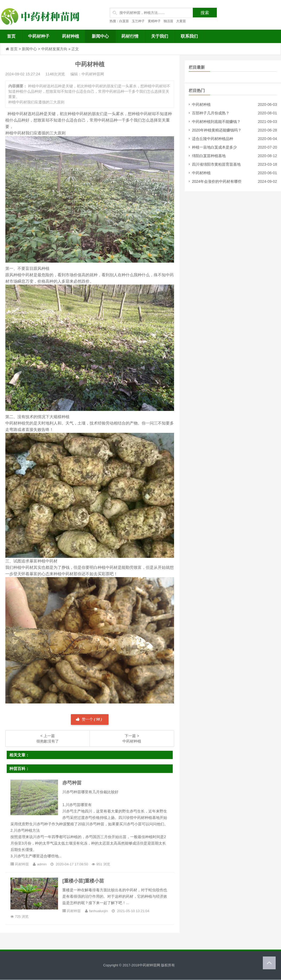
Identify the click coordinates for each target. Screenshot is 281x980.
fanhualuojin (99, 911)
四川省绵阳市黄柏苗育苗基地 (216, 164)
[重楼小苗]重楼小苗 (83, 881)
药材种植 (71, 36)
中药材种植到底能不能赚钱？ (216, 122)
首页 (11, 36)
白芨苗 (124, 21)
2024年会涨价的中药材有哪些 (217, 181)
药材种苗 (22, 864)
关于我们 (160, 36)
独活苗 (168, 21)
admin (42, 864)
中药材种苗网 (150, 965)
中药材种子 (39, 36)
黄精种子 (154, 21)
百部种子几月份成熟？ (211, 113)
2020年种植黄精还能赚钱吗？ (217, 130)
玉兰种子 (138, 21)
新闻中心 (100, 36)
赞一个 (89, 719)
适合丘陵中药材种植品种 (213, 139)
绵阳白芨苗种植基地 (209, 156)
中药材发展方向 (54, 49)
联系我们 (189, 36)
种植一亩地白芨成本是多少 (214, 147)
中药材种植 (201, 104)
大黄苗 (181, 21)
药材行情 (130, 36)
